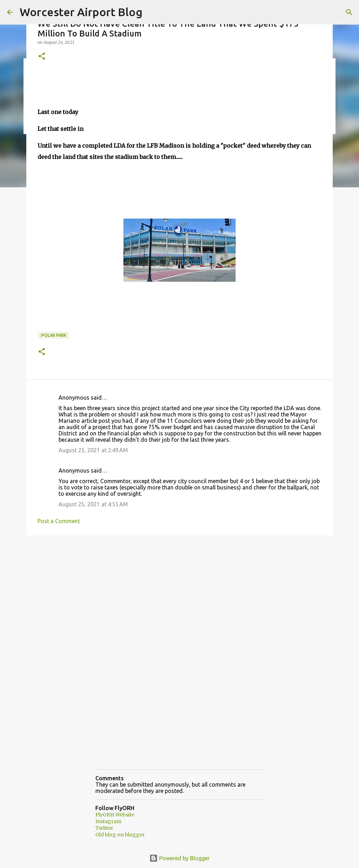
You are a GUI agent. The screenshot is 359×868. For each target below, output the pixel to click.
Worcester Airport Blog (81, 12)
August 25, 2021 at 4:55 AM (93, 504)
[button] (42, 57)
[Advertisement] (179, 595)
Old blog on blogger (120, 835)
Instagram (108, 821)
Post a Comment (59, 521)
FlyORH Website (115, 815)
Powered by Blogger (179, 858)
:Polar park (53, 335)
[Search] (349, 12)
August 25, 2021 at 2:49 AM (93, 450)
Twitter (104, 828)
